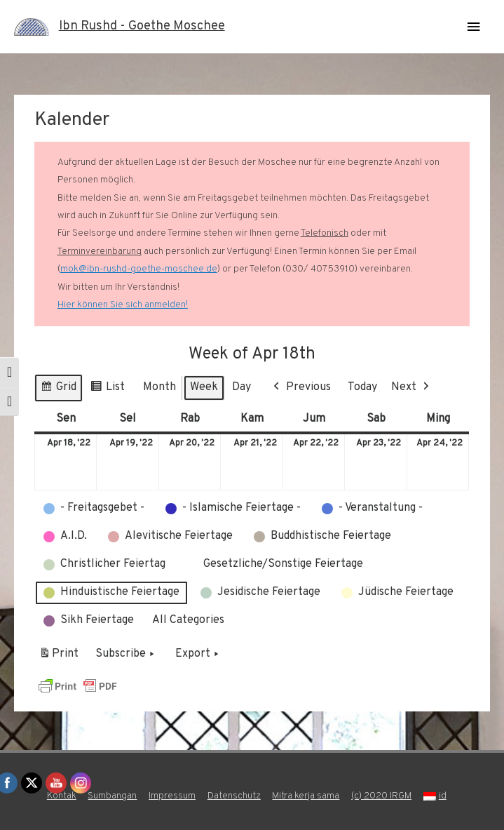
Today (362, 387)
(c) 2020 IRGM (381, 796)
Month (159, 387)
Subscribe (126, 655)
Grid (58, 390)
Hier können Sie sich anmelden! (123, 305)
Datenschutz (234, 796)
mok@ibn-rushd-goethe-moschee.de (139, 269)
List (107, 390)
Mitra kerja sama (306, 796)
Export (198, 655)
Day (241, 387)
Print (59, 657)
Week (204, 387)
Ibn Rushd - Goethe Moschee (142, 26)
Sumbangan (112, 796)
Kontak (62, 796)
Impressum (172, 796)
